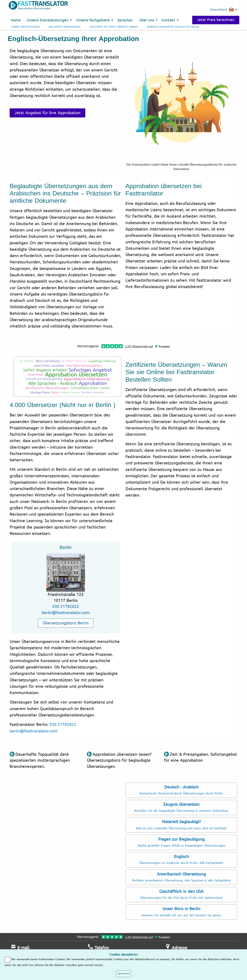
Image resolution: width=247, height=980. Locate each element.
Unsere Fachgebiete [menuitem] (93, 20)
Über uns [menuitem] (147, 20)
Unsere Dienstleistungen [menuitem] (48, 20)
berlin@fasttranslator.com (66, 613)
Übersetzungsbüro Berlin (66, 623)
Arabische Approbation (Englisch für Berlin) (173, 27)
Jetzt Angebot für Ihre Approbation (47, 113)
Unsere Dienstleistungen (25, 27)
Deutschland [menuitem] (222, 10)
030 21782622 (66, 606)
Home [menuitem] (16, 20)
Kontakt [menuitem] (168, 20)
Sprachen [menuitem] (125, 20)
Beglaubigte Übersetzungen (65, 27)
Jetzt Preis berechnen (216, 20)
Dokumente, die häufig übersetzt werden (114, 27)
